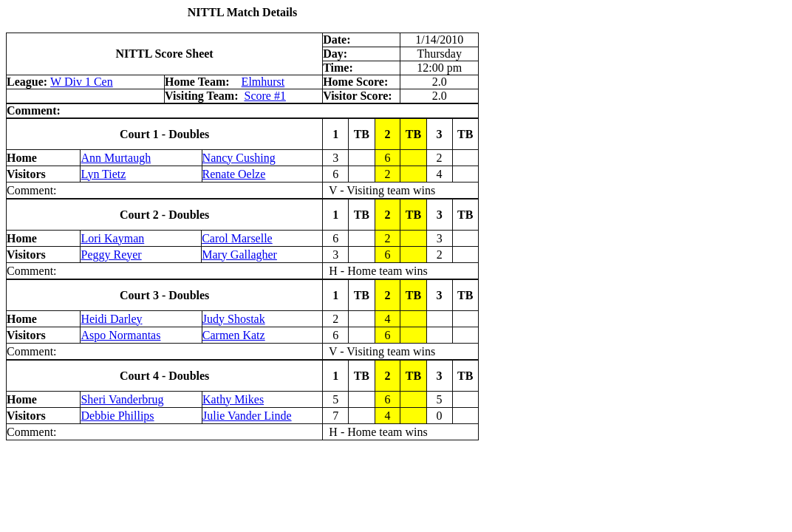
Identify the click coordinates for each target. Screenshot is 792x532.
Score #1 (264, 96)
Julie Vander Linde (247, 416)
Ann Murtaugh (116, 158)
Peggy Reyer (111, 255)
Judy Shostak (234, 319)
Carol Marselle (237, 238)
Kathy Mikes (233, 399)
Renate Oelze (234, 174)
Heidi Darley (111, 319)
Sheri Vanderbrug (122, 399)
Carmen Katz (234, 335)
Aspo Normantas (120, 335)
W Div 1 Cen (82, 82)
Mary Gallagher (239, 255)
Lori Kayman (112, 238)
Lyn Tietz (103, 174)
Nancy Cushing (239, 158)
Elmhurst (263, 82)
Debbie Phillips (117, 416)
